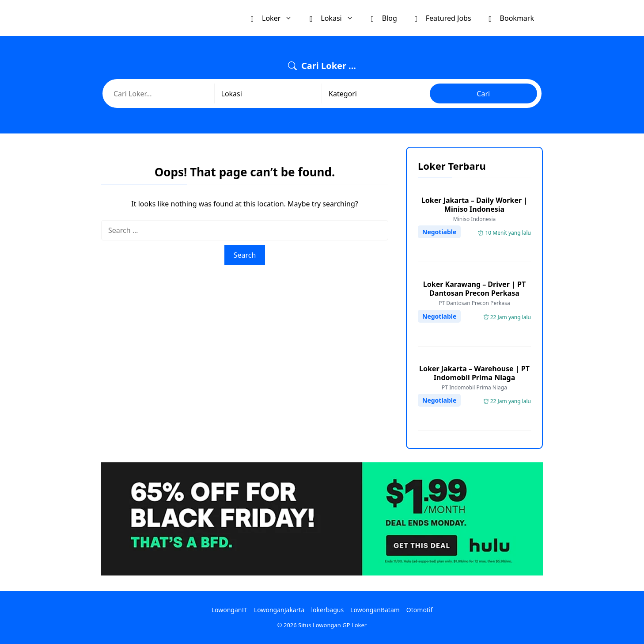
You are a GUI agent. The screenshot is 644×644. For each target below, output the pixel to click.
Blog (384, 18)
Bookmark (511, 18)
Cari (483, 94)
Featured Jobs (443, 18)
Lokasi (336, 18)
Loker (276, 18)
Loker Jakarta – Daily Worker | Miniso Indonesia (474, 205)
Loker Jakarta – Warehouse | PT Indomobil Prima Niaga (474, 373)
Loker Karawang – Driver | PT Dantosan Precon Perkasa (474, 289)
